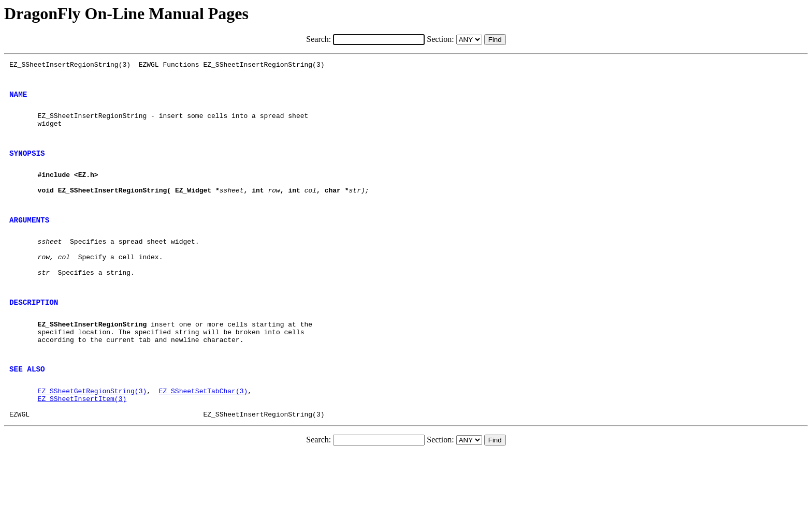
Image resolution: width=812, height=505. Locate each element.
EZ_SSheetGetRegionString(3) (92, 437)
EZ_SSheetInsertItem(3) (82, 447)
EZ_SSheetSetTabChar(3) (204, 437)
